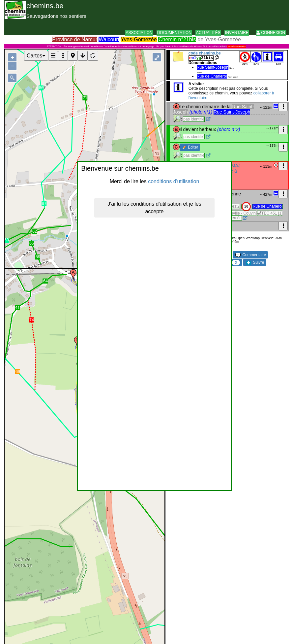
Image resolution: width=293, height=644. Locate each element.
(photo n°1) (201, 112)
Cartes (36, 56)
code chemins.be (205, 53)
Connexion (271, 33)
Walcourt (109, 39)
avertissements (237, 46)
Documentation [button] (174, 33)
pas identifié (194, 119)
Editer (190, 147)
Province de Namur (75, 39)
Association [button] (139, 33)
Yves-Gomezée (139, 39)
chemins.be (45, 6)
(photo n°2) (229, 129)
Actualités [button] (208, 33)
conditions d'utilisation (174, 181)
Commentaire (251, 255)
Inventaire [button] (237, 33)
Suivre (255, 262)
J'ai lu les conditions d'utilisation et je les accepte (154, 208)
